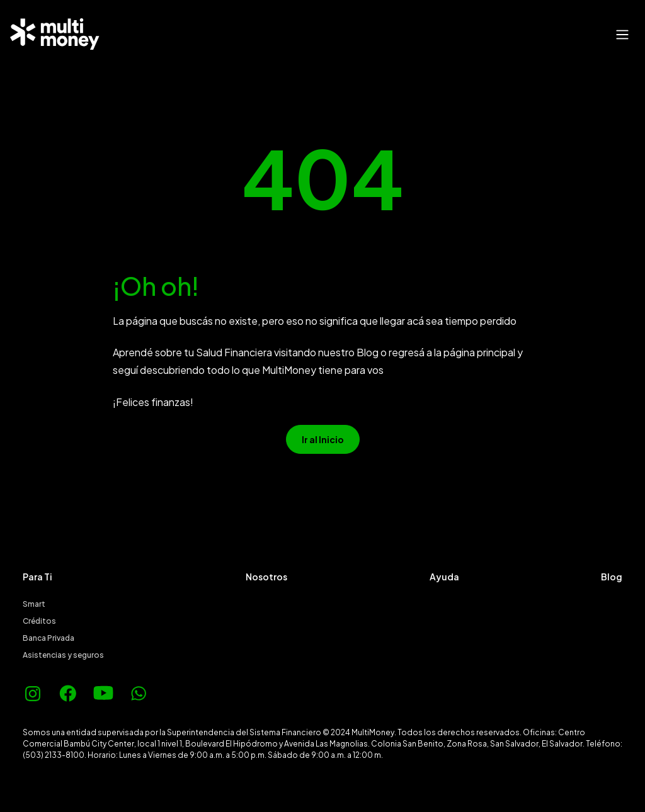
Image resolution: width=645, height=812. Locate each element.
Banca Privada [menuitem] (49, 638)
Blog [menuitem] (612, 577)
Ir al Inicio (323, 439)
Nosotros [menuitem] (266, 577)
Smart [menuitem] (34, 604)
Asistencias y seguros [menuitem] (63, 655)
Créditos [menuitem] (39, 621)
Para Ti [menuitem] (37, 577)
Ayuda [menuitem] (444, 577)
